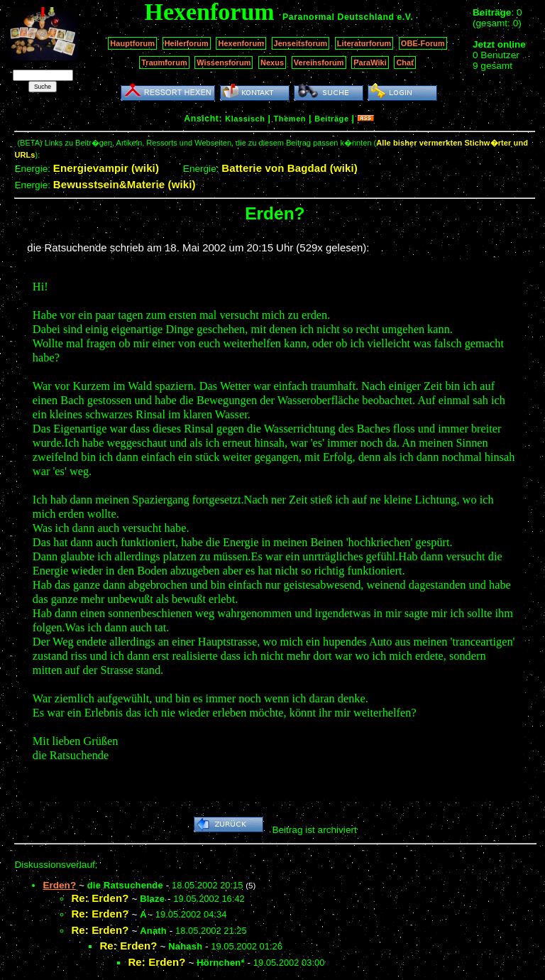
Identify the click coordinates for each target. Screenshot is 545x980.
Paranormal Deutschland (338, 17)
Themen (290, 119)
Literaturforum (364, 43)
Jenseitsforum (301, 43)
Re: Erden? (100, 898)
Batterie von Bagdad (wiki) (290, 168)
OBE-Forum (423, 43)
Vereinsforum (319, 62)
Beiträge (331, 119)
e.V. (405, 17)
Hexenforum (241, 43)
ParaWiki (370, 62)
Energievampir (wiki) (106, 168)
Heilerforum (187, 43)
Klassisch (245, 119)
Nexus (272, 62)
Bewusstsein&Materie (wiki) (125, 184)
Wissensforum (224, 62)
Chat (405, 62)
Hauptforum (132, 43)
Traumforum (164, 62)
